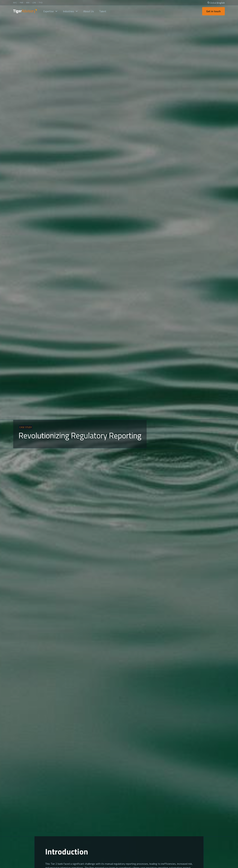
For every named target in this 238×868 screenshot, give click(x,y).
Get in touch (213, 11)
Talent (103, 11)
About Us (89, 11)
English (221, 3)
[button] (50, 11)
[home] (25, 11)
